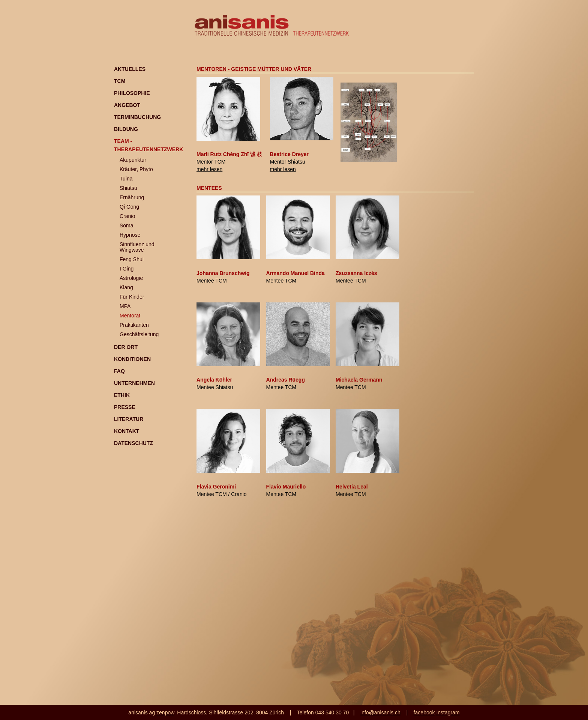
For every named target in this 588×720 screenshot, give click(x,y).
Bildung (126, 129)
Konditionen (132, 359)
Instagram (448, 712)
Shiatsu (128, 188)
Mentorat (130, 316)
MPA (125, 306)
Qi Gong (129, 207)
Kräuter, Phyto (136, 169)
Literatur (129, 419)
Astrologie (131, 278)
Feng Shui (132, 259)
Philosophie (132, 93)
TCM (120, 81)
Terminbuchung (137, 117)
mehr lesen (209, 169)
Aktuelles (130, 69)
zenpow (165, 712)
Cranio (127, 216)
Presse (125, 407)
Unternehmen (134, 383)
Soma (127, 225)
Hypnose (130, 235)
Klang (126, 287)
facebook (424, 712)
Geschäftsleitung (139, 334)
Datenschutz (133, 443)
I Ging (127, 269)
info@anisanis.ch (380, 712)
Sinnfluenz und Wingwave (137, 247)
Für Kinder (132, 297)
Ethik (122, 395)
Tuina (126, 179)
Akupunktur (133, 160)
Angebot (127, 105)
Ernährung (132, 197)
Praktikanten (134, 325)
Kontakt (127, 431)
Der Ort (126, 347)
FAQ (119, 371)
